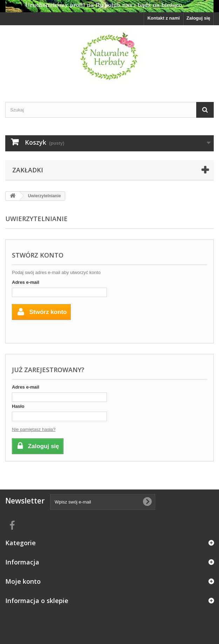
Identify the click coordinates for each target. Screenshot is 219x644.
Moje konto (23, 581)
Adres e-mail (26, 282)
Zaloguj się (198, 18)
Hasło (18, 406)
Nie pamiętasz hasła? (34, 429)
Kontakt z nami (164, 18)
